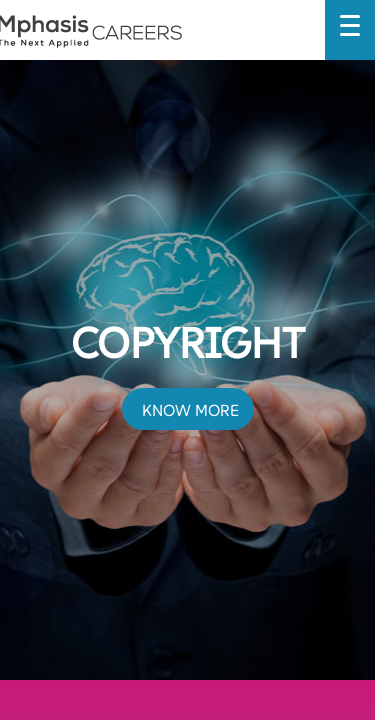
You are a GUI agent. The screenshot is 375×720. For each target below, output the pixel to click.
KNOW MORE (190, 410)
